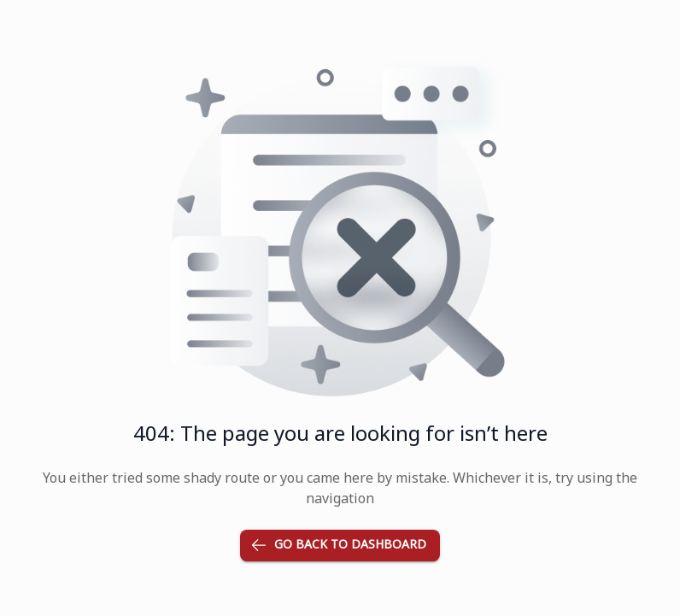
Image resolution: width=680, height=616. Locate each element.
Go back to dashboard (340, 546)
